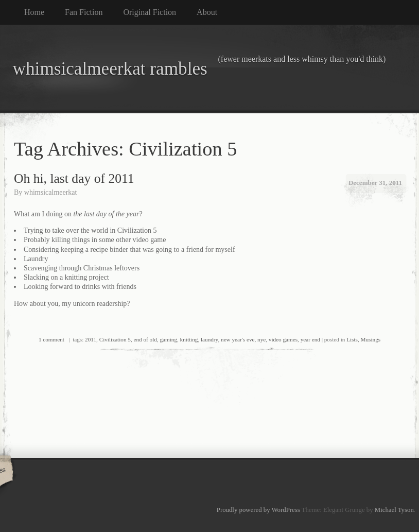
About (207, 12)
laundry (209, 339)
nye (261, 339)
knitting (189, 339)
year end (310, 339)
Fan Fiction (84, 12)
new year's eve (238, 339)
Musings (371, 339)
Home (34, 12)
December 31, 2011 (375, 183)
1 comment (51, 339)
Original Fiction (150, 12)
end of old (145, 339)
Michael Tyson (394, 510)
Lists (352, 339)
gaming (168, 339)
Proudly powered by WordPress (258, 510)
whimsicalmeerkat (51, 192)
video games (283, 339)
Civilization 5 (115, 339)
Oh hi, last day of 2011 (74, 178)
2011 (91, 339)
